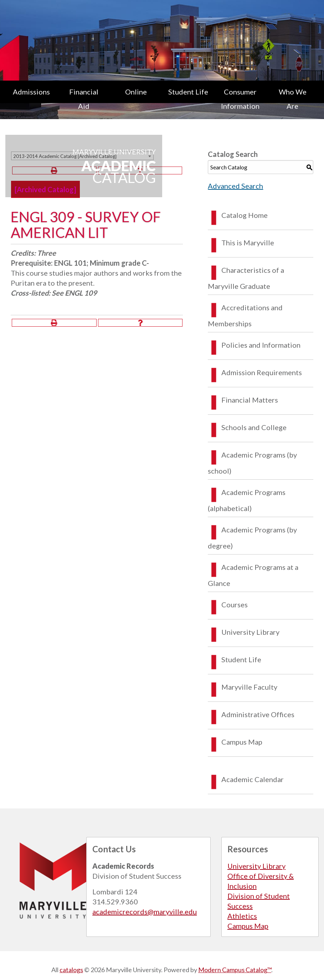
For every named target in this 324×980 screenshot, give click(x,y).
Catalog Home (245, 215)
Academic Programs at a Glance (253, 575)
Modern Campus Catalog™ (235, 970)
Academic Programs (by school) (252, 463)
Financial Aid (84, 99)
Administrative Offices (258, 714)
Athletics (242, 916)
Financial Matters (250, 400)
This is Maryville (248, 243)
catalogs (71, 970)
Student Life (188, 92)
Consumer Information (240, 99)
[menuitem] (32, 99)
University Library (250, 632)
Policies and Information (261, 345)
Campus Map (242, 742)
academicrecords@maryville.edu (145, 912)
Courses (235, 604)
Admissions (31, 92)
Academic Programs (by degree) (252, 538)
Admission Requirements (262, 372)
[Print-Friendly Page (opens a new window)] (54, 323)
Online (136, 92)
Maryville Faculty (249, 687)
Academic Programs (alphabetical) (247, 500)
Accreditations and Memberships (245, 315)
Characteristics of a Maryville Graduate (246, 278)
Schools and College (254, 427)
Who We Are (293, 99)
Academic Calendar (253, 779)
